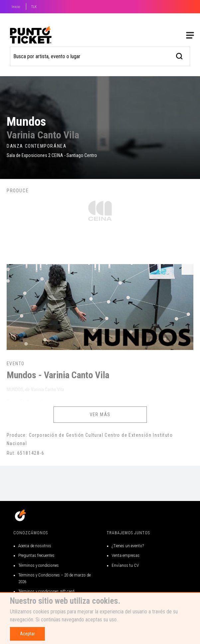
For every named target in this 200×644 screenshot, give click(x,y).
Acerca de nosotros (35, 546)
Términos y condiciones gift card (46, 591)
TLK (34, 7)
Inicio (16, 7)
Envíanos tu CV (125, 565)
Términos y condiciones (39, 565)
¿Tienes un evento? (128, 546)
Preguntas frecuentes (36, 555)
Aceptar (27, 634)
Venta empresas (126, 555)
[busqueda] (180, 55)
